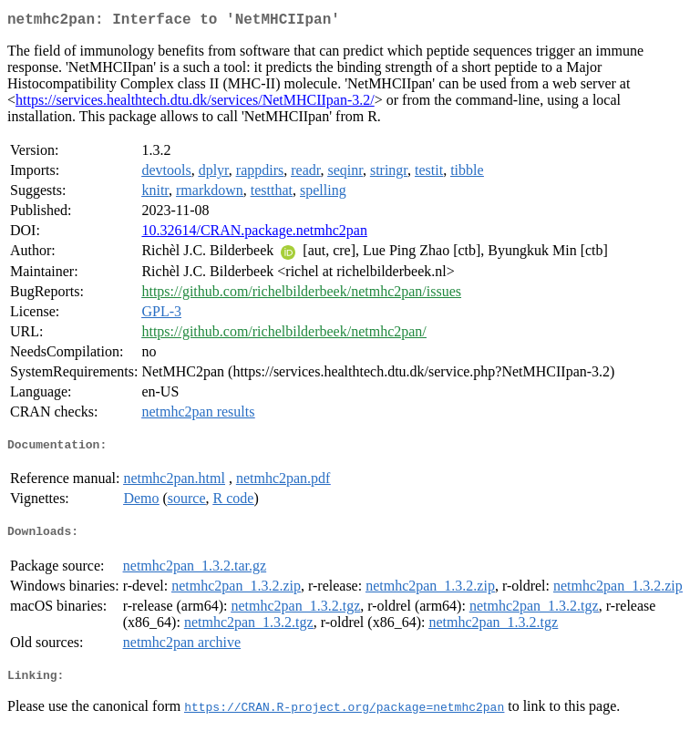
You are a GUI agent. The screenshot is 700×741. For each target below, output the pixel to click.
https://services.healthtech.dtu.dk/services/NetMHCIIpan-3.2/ (195, 103)
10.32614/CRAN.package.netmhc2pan (254, 234)
